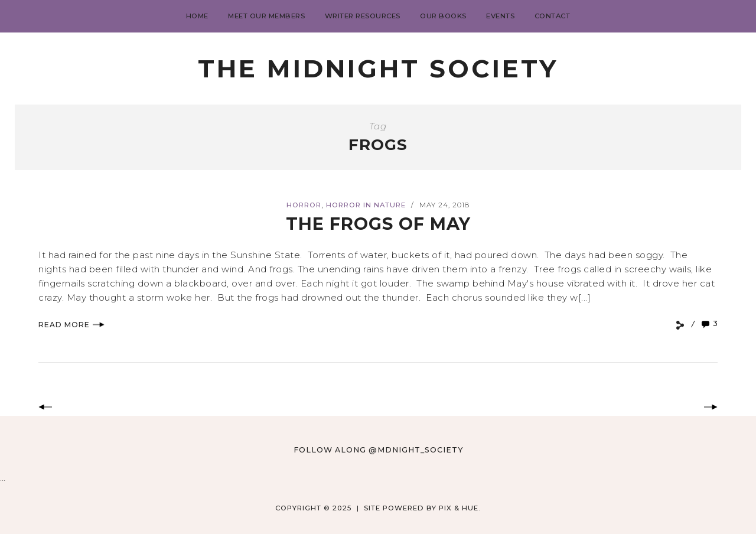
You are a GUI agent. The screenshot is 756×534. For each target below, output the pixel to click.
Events (500, 16)
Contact (553, 16)
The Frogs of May (378, 224)
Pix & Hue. (460, 508)
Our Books (443, 16)
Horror (304, 205)
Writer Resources (363, 16)
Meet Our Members (266, 16)
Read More (71, 325)
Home (197, 16)
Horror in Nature (366, 205)
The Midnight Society (378, 69)
